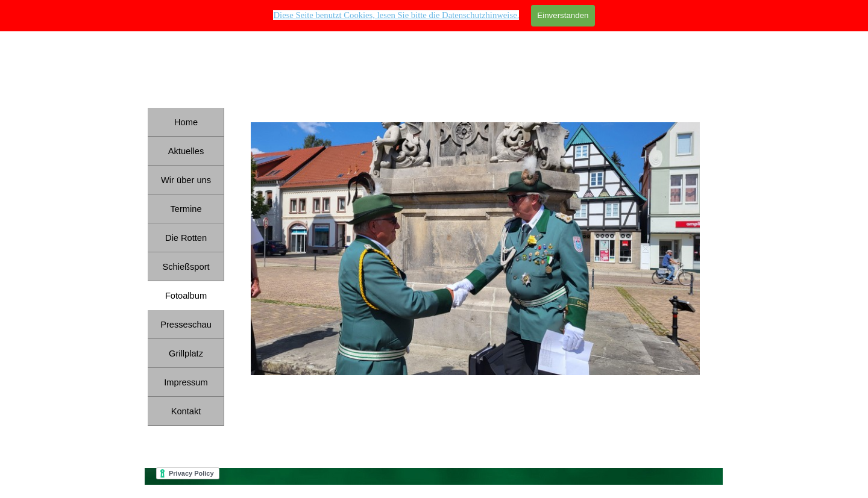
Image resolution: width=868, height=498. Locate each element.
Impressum (186, 382)
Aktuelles (186, 151)
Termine (186, 209)
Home (186, 122)
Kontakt (186, 411)
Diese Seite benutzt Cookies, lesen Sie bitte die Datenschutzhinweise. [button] (396, 15)
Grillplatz (186, 353)
